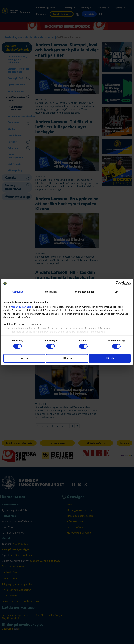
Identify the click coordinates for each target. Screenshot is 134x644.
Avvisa (24, 358)
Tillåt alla (110, 358)
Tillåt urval (67, 358)
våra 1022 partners (21, 307)
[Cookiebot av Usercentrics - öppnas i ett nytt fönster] (118, 283)
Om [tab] (116, 292)
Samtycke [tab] (18, 292)
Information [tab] (51, 292)
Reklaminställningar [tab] (83, 292)
